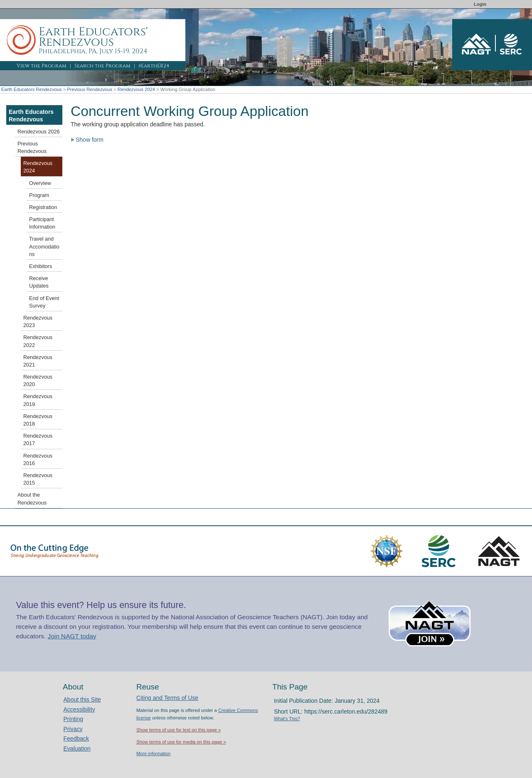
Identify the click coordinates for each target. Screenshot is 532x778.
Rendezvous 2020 (38, 381)
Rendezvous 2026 (39, 132)
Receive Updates (39, 282)
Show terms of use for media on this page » (181, 742)
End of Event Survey (44, 302)
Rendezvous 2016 (38, 460)
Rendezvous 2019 (38, 400)
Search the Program (102, 66)
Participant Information (42, 223)
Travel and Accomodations (44, 246)
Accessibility (79, 709)
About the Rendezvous (32, 499)
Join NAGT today (72, 636)
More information (154, 753)
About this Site (82, 699)
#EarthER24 (154, 66)
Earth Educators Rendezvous (32, 89)
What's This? (287, 719)
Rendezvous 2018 (38, 420)
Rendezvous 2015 (38, 479)
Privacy (73, 729)
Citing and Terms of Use (167, 698)
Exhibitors (41, 266)
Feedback (76, 739)
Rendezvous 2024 (136, 89)
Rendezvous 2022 (38, 341)
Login (480, 4)
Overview (40, 183)
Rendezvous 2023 (38, 322)
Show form (87, 140)
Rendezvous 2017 (38, 440)
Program (39, 195)
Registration (43, 207)
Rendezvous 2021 (38, 361)
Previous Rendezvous (90, 89)
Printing (73, 719)
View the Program (42, 66)
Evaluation (77, 748)
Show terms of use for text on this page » (179, 730)
